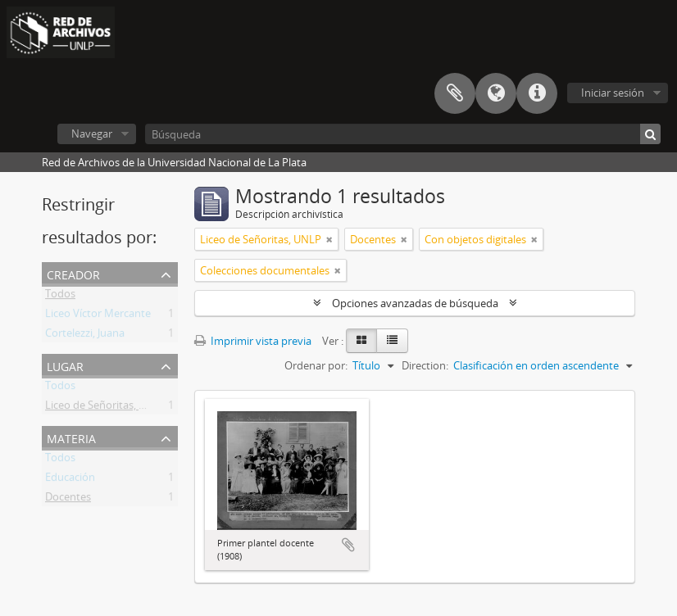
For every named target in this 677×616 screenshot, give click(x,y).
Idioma (496, 93)
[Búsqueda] (403, 134)
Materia (71, 437)
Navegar (92, 134)
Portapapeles (455, 93)
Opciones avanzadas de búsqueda (415, 303)
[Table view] (392, 341)
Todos (60, 297)
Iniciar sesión (613, 93)
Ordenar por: (316, 365)
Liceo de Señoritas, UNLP (106, 408)
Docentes (68, 500)
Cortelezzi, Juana (85, 336)
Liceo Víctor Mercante (98, 316)
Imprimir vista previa (253, 341)
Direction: (425, 365)
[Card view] (361, 341)
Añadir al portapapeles (348, 545)
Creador (73, 273)
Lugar (65, 365)
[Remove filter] (329, 239)
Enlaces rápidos (537, 93)
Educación (70, 480)
